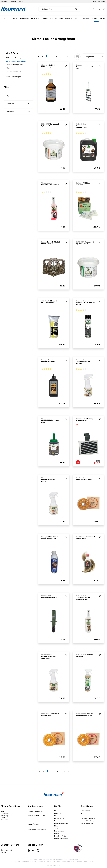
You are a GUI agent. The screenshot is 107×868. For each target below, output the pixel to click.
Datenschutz (86, 811)
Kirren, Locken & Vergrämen (16, 61)
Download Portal (60, 836)
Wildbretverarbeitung (13, 58)
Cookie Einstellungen (62, 838)
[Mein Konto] (99, 9)
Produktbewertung (61, 823)
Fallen (8, 68)
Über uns (57, 813)
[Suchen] (77, 9)
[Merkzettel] (95, 9)
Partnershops (59, 818)
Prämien (57, 833)
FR (102, 1)
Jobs (56, 828)
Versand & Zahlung (88, 821)
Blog (56, 816)
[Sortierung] (94, 57)
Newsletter (58, 821)
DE (104, 1)
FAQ (56, 811)
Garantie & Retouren (88, 818)
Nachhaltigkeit (59, 831)
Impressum (85, 816)
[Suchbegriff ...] (56, 9)
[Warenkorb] (104, 9)
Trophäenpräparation (13, 71)
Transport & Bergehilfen (14, 65)
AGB (83, 813)
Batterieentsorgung (88, 823)
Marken (57, 826)
